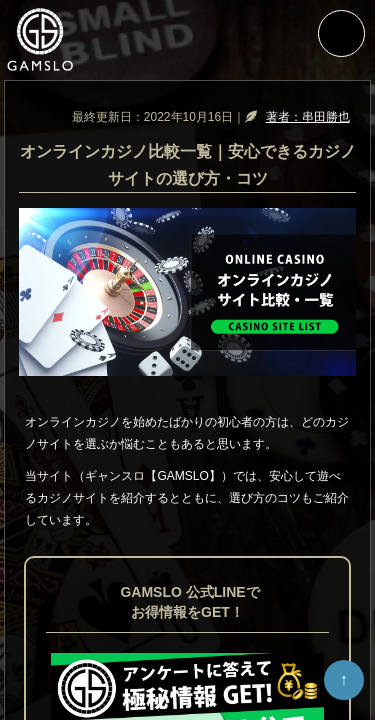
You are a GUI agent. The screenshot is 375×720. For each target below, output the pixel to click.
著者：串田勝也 (308, 117)
